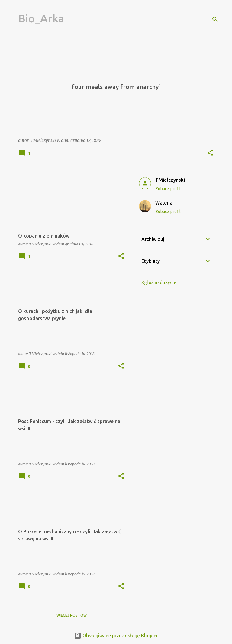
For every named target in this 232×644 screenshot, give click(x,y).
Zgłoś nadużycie (159, 282)
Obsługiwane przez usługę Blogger (116, 636)
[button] (210, 153)
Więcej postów (72, 615)
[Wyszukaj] (215, 19)
